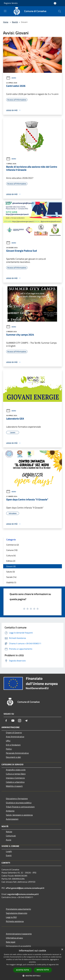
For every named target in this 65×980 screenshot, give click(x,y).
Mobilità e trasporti (14, 786)
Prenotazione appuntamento (18, 909)
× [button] (62, 950)
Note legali (11, 942)
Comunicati (11, 836)
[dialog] (32, 963)
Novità (15, 22)
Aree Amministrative (15, 737)
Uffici (8, 741)
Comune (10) (12, 550)
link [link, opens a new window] (57, 965)
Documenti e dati (13, 757)
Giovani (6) (11, 566)
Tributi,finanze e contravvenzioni (20, 807)
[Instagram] (20, 721)
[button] (33, 976)
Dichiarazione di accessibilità (18, 946)
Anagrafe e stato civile (16, 770)
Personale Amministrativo (17, 753)
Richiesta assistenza (15, 921)
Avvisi (11, 78)
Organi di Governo (14, 733)
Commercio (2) (13, 545)
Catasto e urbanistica (15, 782)
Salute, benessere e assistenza (19, 815)
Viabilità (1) (11, 582)
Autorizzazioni (12, 819)
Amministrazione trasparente (19, 934)
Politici (9, 749)
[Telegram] (26, 721)
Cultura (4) (11, 555)
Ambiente (10, 811)
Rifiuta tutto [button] (43, 970)
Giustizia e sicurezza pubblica (19, 803)
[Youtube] (13, 721)
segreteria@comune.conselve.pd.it (23, 894)
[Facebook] (6, 721)
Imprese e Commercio (15, 778)
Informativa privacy (14, 938)
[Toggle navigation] (5, 11)
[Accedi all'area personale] (55, 3)
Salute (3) (10, 572)
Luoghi (9, 851)
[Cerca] (60, 11)
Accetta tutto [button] (23, 970)
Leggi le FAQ (11, 917)
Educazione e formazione (17, 799)
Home (6, 22)
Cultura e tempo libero (16, 774)
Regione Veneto (11, 3)
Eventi (9, 855)
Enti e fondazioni (13, 745)
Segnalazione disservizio (17, 913)
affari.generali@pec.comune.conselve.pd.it (25, 888)
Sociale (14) (11, 577)
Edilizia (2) (11, 561)
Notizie (9, 832)
